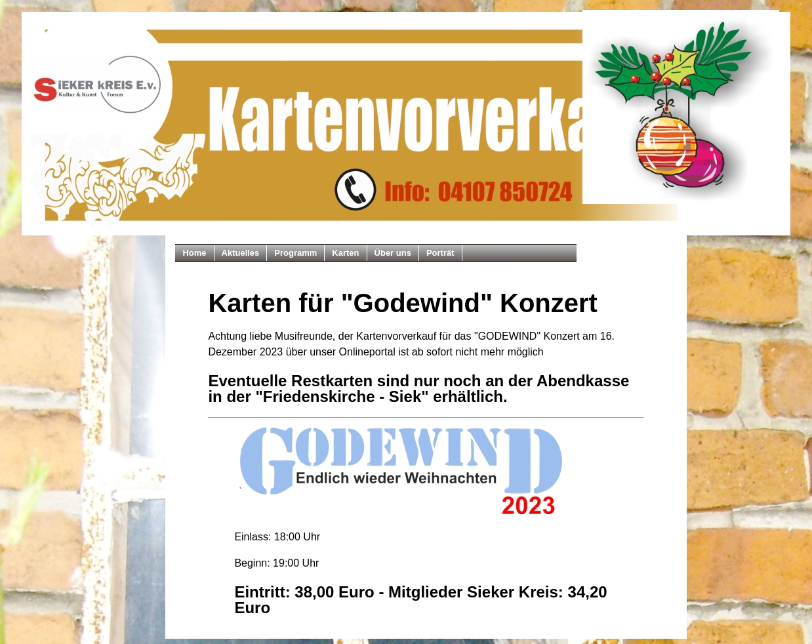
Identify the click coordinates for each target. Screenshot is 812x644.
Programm (295, 253)
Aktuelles (241, 253)
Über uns (393, 253)
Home (194, 253)
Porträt (440, 253)
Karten (345, 253)
